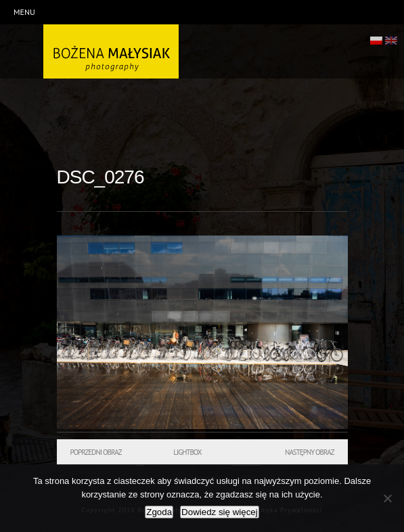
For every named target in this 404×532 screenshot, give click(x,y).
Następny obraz (310, 452)
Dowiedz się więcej (220, 512)
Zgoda (159, 512)
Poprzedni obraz (96, 452)
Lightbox (187, 452)
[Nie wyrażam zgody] (387, 498)
